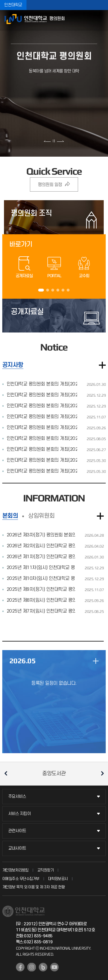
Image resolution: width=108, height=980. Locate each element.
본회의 (10, 516)
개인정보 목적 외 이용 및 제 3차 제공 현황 (34, 887)
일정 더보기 (96, 661)
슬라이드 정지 (54, 141)
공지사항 (13, 365)
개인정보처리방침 (15, 870)
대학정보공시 (58, 879)
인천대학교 (13, 5)
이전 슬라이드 (47, 141)
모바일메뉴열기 (101, 20)
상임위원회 (41, 516)
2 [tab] (48, 290)
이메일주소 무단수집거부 (21, 879)
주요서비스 (17, 797)
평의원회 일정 (50, 185)
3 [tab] (53, 290)
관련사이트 (17, 831)
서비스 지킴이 (20, 814)
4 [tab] (58, 290)
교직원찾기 (46, 870)
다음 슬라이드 (60, 141)
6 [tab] (68, 290)
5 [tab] (63, 290)
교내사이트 (17, 848)
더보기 (102, 365)
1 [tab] (41, 290)
